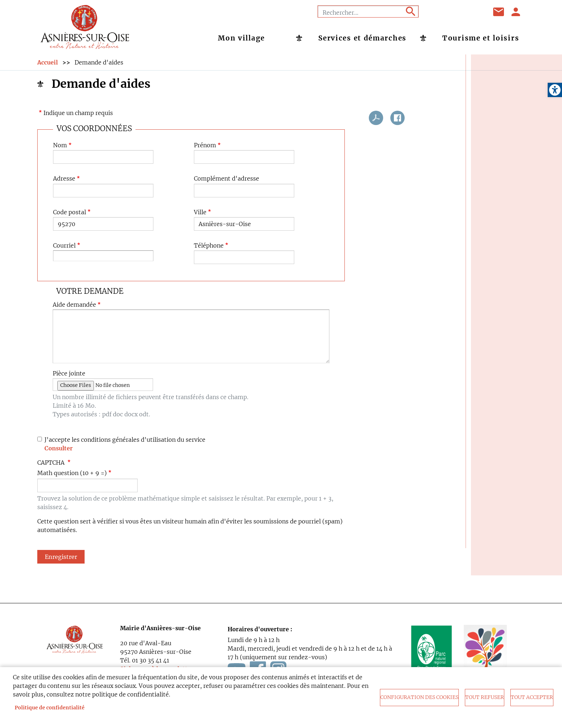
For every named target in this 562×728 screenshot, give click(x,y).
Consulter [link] (59, 448)
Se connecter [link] (516, 12)
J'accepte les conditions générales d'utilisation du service (125, 440)
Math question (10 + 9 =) (72, 473)
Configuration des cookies (419, 697)
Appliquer (410, 11)
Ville (200, 212)
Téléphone (209, 246)
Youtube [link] (456, 12)
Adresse (64, 179)
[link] (555, 90)
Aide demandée (74, 305)
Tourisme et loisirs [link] (481, 38)
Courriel (64, 246)
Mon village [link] (241, 38)
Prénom (205, 146)
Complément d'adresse (227, 179)
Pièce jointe (69, 374)
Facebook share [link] (397, 118)
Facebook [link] (438, 12)
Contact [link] (499, 12)
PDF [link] (376, 118)
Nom (60, 146)
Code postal (70, 212)
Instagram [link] (474, 12)
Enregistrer (61, 557)
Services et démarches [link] (362, 38)
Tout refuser (485, 697)
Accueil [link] (47, 63)
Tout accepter (532, 697)
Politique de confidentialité (50, 708)
